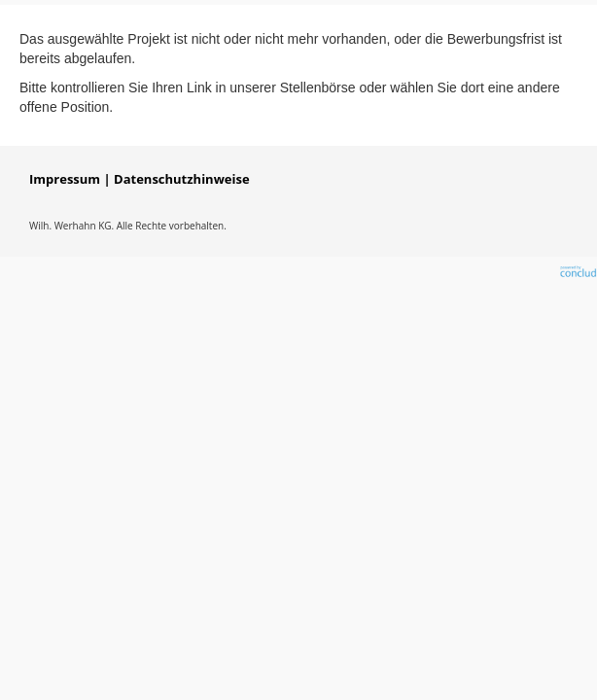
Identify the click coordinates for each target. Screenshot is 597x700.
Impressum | (70, 179)
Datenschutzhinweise (182, 179)
